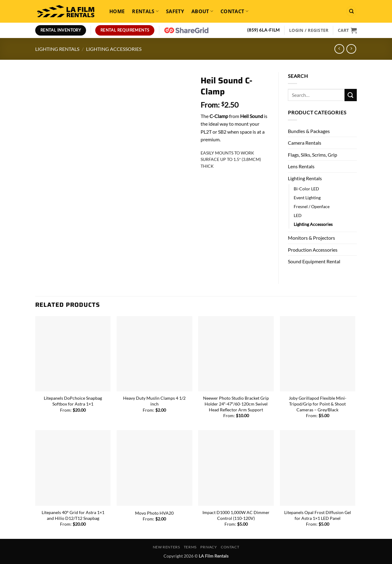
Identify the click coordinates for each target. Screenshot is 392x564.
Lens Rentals (301, 166)
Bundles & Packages (309, 131)
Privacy (209, 547)
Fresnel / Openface (312, 206)
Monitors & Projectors (311, 238)
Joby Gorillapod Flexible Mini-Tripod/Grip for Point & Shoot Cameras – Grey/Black (318, 404)
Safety (175, 11)
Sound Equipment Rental (314, 261)
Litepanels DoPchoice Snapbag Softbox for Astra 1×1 (73, 401)
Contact (234, 11)
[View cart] (347, 30)
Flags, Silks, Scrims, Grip (313, 155)
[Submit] (351, 95)
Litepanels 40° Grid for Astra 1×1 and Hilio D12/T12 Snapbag (73, 515)
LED (298, 215)
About (202, 11)
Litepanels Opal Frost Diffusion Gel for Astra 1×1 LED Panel (318, 515)
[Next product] (339, 49)
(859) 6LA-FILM (264, 30)
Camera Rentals (305, 143)
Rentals (145, 11)
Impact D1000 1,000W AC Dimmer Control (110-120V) (236, 515)
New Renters (166, 547)
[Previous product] (351, 49)
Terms (190, 547)
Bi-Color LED (306, 189)
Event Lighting (307, 198)
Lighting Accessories (114, 49)
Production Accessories (313, 250)
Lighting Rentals (57, 49)
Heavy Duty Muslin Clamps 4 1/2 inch (154, 401)
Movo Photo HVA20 (154, 513)
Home (117, 11)
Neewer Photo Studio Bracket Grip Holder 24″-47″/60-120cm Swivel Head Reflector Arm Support (236, 404)
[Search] (351, 11)
